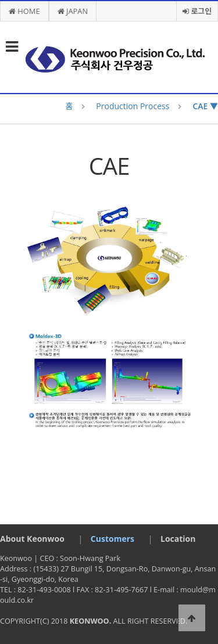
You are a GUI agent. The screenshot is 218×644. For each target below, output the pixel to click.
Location (178, 539)
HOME (24, 11)
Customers (112, 539)
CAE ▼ (205, 106)
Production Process (133, 106)
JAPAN (73, 11)
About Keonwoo (32, 539)
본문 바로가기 (0, 0)
